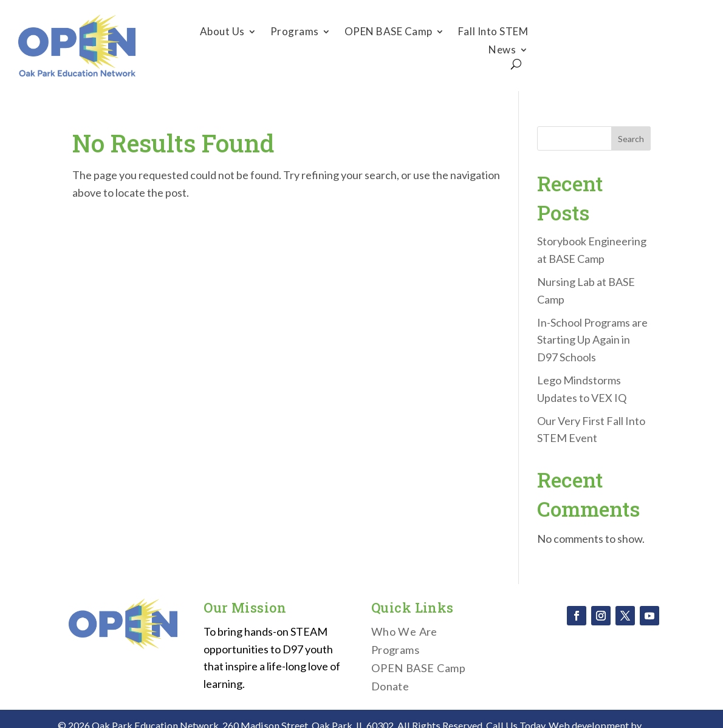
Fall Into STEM (493, 32)
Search (631, 139)
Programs (295, 32)
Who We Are (404, 633)
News (502, 51)
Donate (627, 45)
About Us (222, 32)
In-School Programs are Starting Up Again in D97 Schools (592, 340)
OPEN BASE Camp (389, 32)
